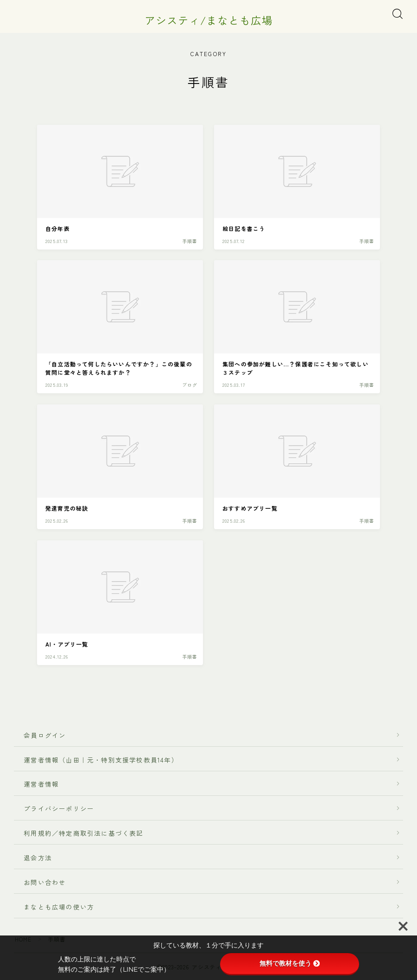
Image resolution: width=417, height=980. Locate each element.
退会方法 (34, 858)
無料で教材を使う (290, 963)
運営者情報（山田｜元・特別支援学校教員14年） (98, 760)
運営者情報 (41, 784)
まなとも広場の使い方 (55, 907)
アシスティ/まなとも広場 (208, 20)
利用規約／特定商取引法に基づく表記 (84, 833)
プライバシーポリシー (59, 809)
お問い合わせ (45, 882)
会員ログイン (41, 735)
